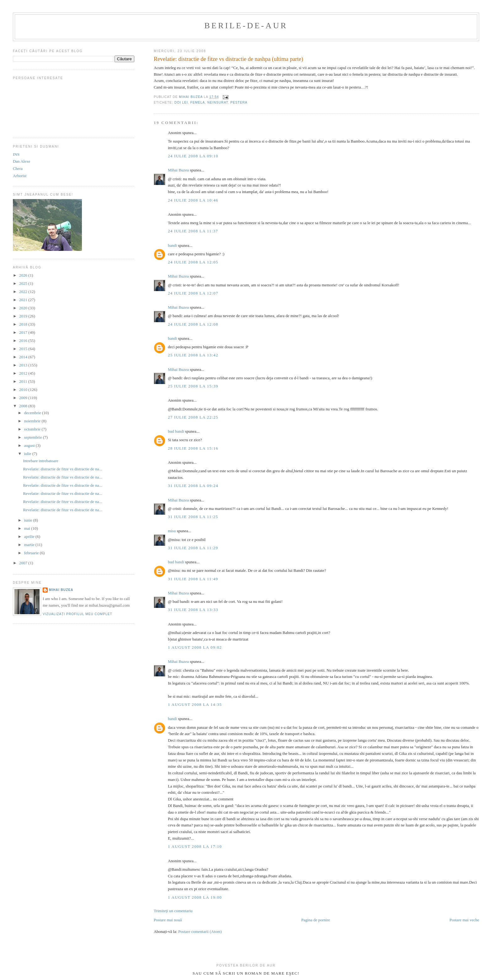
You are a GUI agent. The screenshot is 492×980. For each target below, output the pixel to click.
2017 (24, 332)
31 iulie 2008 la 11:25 (193, 517)
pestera (239, 103)
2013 (24, 365)
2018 (24, 324)
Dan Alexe (21, 161)
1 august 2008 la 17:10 (195, 846)
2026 (24, 275)
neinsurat (218, 103)
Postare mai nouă (168, 920)
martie (30, 545)
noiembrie (33, 421)
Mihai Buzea (178, 170)
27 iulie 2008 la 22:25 (193, 417)
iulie (28, 454)
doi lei (181, 103)
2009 (24, 398)
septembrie (34, 437)
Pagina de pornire (316, 920)
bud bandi (176, 431)
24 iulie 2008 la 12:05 (193, 262)
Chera (18, 168)
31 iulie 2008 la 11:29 (193, 548)
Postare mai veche (464, 920)
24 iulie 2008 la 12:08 (193, 324)
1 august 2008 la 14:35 (195, 704)
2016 (24, 341)
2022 (24, 292)
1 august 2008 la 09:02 (195, 647)
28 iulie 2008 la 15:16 (193, 448)
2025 (24, 283)
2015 (24, 349)
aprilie (30, 536)
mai (28, 528)
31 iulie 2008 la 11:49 (193, 579)
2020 (24, 308)
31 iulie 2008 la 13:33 (193, 610)
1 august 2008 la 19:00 (195, 897)
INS (16, 154)
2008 (24, 406)
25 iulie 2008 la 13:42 (193, 355)
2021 (24, 300)
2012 (24, 373)
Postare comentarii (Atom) (200, 931)
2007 (24, 563)
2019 (24, 316)
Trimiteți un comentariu (173, 911)
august (30, 445)
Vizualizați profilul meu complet (78, 614)
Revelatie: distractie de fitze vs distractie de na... (62, 469)
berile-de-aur (246, 26)
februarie (32, 553)
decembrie (33, 413)
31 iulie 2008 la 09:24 (193, 486)
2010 (24, 390)
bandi (172, 245)
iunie (29, 520)
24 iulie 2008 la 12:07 (193, 293)
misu (172, 531)
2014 (24, 357)
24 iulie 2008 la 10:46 (193, 200)
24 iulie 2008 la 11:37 (193, 231)
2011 (24, 381)
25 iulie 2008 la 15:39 (193, 386)
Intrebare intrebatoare (40, 461)
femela (198, 103)
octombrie (33, 429)
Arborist (20, 176)
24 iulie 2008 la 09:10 (193, 156)
